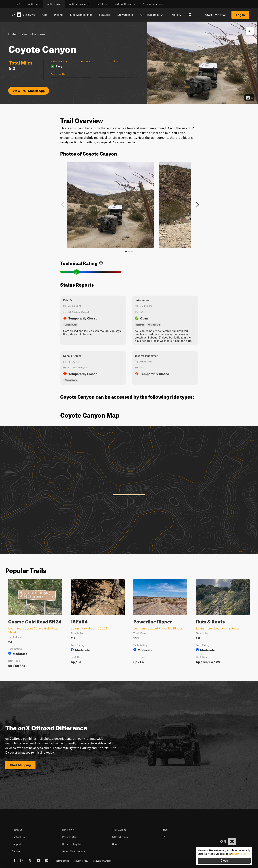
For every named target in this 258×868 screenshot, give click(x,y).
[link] (101, 262)
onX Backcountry (79, 4)
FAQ (165, 837)
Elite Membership (81, 15)
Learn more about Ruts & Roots (218, 628)
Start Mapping (20, 765)
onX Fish (102, 4)
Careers (16, 851)
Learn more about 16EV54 (89, 628)
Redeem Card (70, 837)
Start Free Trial (215, 15)
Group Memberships (74, 851)
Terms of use (62, 861)
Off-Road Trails (152, 15)
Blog (165, 830)
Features (105, 15)
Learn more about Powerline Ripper (158, 628)
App (44, 15)
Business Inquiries (73, 844)
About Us (17, 830)
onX (18, 4)
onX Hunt (34, 4)
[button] (250, 31)
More (177, 15)
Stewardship (125, 15)
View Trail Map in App (29, 91)
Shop (115, 844)
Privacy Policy (81, 861)
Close (224, 861)
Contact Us (18, 837)
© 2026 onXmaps (102, 861)
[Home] (23, 15)
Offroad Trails (120, 837)
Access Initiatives (153, 4)
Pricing (58, 15)
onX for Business (125, 4)
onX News (68, 830)
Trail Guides (119, 830)
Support (16, 844)
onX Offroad (54, 4)
